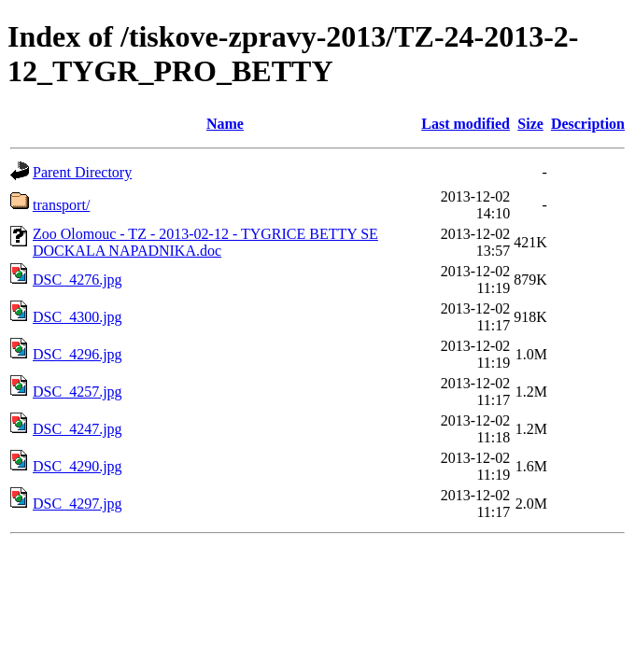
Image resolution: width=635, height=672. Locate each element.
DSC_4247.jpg (78, 429)
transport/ (61, 205)
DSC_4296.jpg (78, 354)
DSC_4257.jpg (78, 392)
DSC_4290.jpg (78, 466)
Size (530, 124)
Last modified (466, 124)
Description (588, 124)
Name (225, 124)
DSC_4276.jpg (78, 280)
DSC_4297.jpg (78, 504)
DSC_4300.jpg (78, 317)
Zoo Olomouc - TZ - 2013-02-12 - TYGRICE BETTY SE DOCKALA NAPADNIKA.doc (205, 242)
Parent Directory (82, 172)
